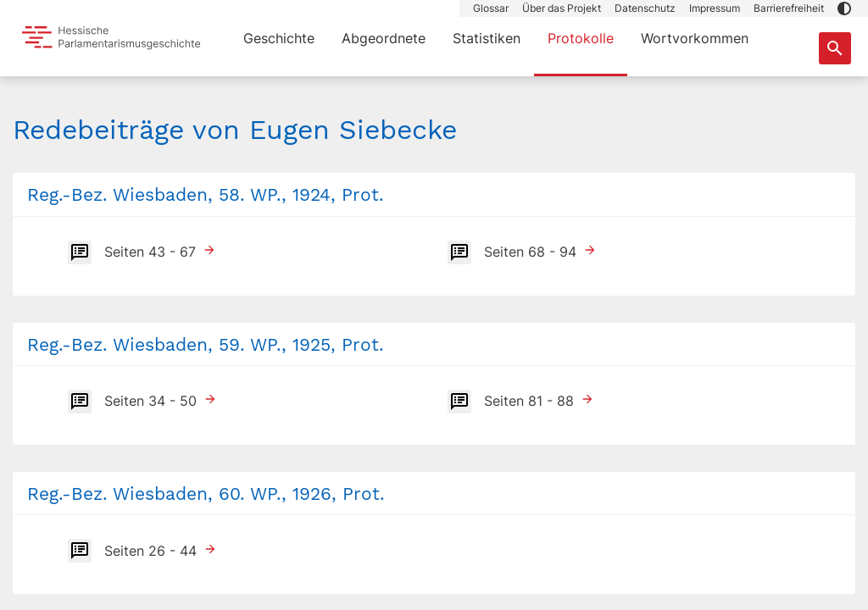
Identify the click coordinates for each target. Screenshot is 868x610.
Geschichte (279, 38)
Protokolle (581, 38)
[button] (844, 8)
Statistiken (487, 38)
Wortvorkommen (695, 38)
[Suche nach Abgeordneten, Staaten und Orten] (835, 48)
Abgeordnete (384, 38)
